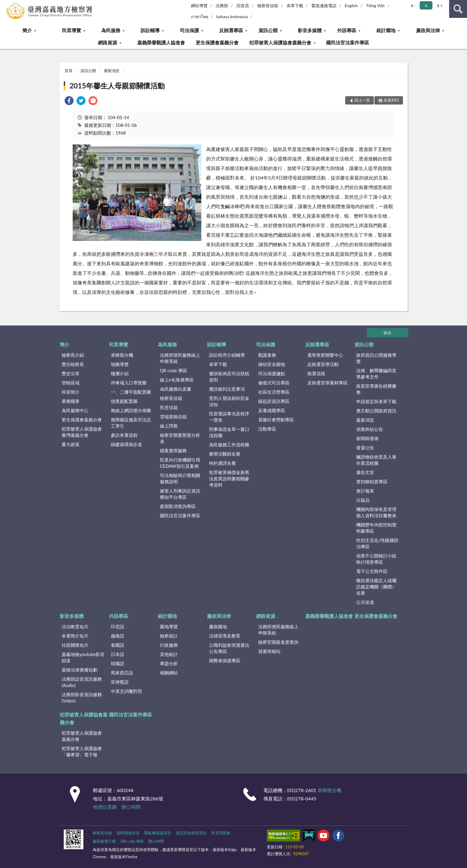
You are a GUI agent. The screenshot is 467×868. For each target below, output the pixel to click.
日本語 (117, 654)
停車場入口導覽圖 (129, 383)
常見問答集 (221, 833)
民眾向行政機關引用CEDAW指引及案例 (180, 463)
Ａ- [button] (413, 6)
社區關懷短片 (75, 645)
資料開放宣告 (128, 833)
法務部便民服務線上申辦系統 (180, 358)
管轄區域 (71, 383)
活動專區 (267, 429)
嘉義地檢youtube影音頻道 (83, 657)
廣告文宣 (365, 472)
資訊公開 (268, 30)
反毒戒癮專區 (272, 410)
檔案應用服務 (173, 451)
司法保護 (189, 30)
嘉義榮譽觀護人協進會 (161, 42)
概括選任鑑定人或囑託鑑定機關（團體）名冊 (376, 587)
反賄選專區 (231, 30)
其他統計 (169, 654)
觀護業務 (267, 355)
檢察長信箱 (268, 6)
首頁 (69, 71)
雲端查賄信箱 (173, 417)
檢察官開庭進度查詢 (278, 642)
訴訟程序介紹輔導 (227, 355)
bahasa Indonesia (232, 17)
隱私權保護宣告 (158, 833)
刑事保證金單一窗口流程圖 (229, 432)
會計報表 (365, 491)
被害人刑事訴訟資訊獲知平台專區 (180, 494)
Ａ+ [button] (439, 6)
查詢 (458, 9)
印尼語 (117, 627)
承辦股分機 (122, 355)
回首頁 (243, 6)
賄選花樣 (316, 373)
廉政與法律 (428, 30)
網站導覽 (199, 6)
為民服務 (111, 30)
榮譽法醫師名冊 (225, 454)
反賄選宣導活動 (323, 364)
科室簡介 (71, 392)
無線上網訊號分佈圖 (131, 410)
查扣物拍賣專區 (372, 481)
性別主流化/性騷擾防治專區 (377, 543)
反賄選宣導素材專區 (327, 383)
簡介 (27, 30)
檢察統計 (169, 636)
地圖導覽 (120, 364)
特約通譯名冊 (222, 463)
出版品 (363, 500)
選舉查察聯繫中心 (325, 355)
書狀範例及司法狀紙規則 (229, 377)
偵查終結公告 (370, 429)
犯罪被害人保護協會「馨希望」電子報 (82, 751)
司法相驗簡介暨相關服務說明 (180, 478)
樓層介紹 (120, 373)
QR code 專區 (173, 370)
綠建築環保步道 (126, 444)
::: (5, 4)
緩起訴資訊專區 (274, 401)
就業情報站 (269, 651)
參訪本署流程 (124, 435)
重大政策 (71, 444)
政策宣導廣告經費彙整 (376, 389)
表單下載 (295, 6)
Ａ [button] (426, 6)
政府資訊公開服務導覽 (376, 358)
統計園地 (386, 30)
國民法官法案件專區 (348, 42)
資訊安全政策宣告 (191, 833)
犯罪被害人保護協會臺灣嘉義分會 (82, 432)
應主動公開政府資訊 (376, 411)
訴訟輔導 (150, 30)
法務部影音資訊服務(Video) (82, 698)
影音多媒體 (310, 30)
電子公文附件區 (372, 571)
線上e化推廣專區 (177, 380)
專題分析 (169, 663)
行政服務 (169, 645)
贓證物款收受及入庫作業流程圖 (376, 460)
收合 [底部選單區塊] (387, 333)
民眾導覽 (71, 30)
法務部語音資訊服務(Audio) (82, 682)
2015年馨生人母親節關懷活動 (117, 86)
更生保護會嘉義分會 (217, 42)
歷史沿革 (71, 373)
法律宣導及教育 (225, 636)
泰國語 (117, 645)
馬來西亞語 (122, 673)
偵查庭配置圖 (124, 401)
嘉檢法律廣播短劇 (80, 670)
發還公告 (365, 448)
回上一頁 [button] (362, 100)
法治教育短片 (75, 627)
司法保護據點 (272, 373)
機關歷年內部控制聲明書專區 (376, 528)
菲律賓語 (120, 682)
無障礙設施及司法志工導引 (131, 423)
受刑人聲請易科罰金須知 (229, 401)
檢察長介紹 (73, 355)
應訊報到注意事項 (227, 389)
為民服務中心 (75, 410)
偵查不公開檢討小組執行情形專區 (376, 559)
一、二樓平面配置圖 (131, 392)
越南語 (117, 636)
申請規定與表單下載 (376, 401)
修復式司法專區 (274, 383)
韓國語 (117, 663)
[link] (69, 101)
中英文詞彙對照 (126, 691)
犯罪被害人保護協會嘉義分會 (280, 42)
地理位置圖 (105, 807)
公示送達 (365, 602)
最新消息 (112, 71)
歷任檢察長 (73, 364)
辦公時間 (131, 807)
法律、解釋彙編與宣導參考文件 (376, 374)
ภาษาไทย (200, 17)
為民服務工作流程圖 (229, 445)
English (351, 6)
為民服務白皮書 (176, 389)
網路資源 (108, 42)
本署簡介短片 (75, 636)
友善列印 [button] (391, 100)
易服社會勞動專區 (276, 420)
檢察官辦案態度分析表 (180, 438)
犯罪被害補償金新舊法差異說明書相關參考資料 (229, 479)
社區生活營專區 (274, 392)
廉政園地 (218, 627)
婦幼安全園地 (272, 364)
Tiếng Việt (375, 6)
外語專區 (347, 30)
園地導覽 (169, 627)
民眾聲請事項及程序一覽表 (229, 417)
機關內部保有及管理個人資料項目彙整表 (376, 512)
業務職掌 (71, 401)
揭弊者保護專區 (225, 660)
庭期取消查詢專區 (178, 506)
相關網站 (169, 673)
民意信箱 (169, 407)
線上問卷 (169, 426)
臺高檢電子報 (104, 841)
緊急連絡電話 (324, 6)
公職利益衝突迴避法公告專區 (229, 648)
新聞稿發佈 (367, 438)
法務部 (222, 6)
